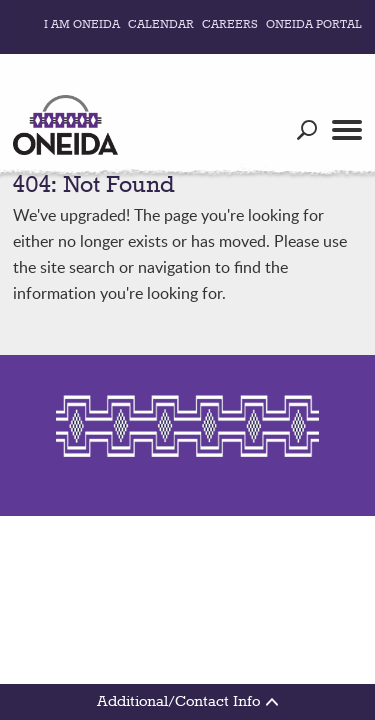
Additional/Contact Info (187, 702)
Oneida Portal (314, 25)
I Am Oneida (82, 25)
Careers (230, 25)
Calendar (161, 25)
